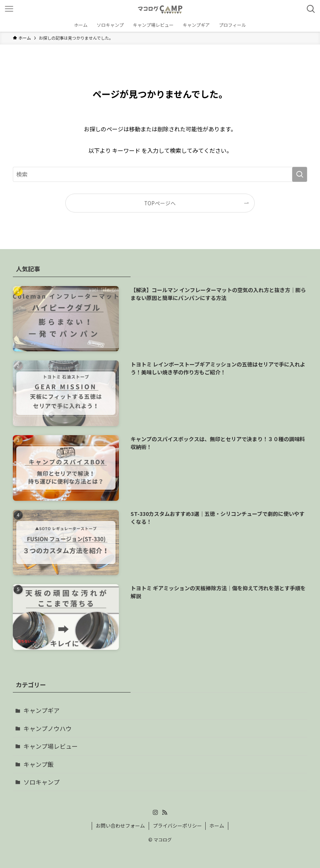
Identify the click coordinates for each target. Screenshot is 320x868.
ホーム (217, 826)
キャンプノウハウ (48, 728)
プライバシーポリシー (177, 826)
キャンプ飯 (38, 764)
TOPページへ (160, 203)
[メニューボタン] (9, 9)
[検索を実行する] (300, 174)
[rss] (165, 813)
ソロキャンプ (42, 782)
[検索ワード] (160, 174)
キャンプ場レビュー (51, 746)
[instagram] (155, 813)
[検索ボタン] (311, 9)
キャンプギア (42, 710)
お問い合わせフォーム (120, 826)
